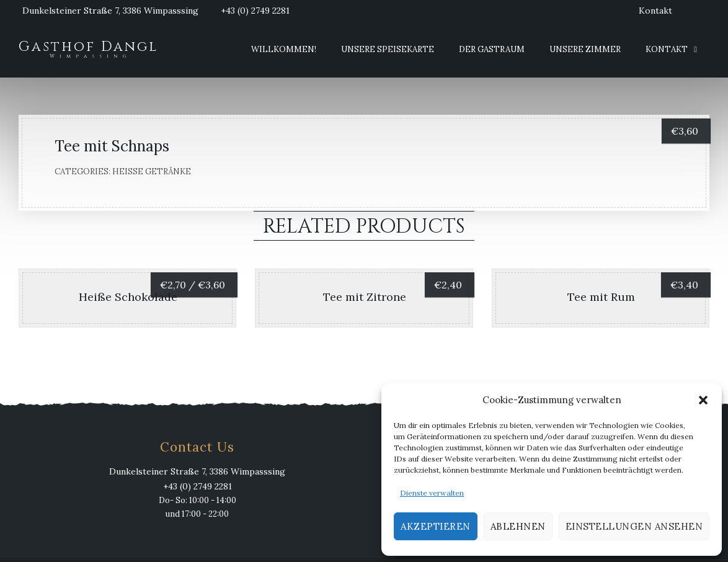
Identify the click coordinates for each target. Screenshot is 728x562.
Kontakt (655, 11)
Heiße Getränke (152, 172)
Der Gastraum (492, 49)
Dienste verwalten (432, 493)
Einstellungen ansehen (634, 526)
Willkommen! (284, 49)
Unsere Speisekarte (388, 49)
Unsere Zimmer (585, 49)
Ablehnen (518, 526)
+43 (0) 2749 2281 (255, 11)
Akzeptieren (436, 526)
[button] (703, 400)
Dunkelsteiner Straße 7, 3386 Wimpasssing (110, 11)
